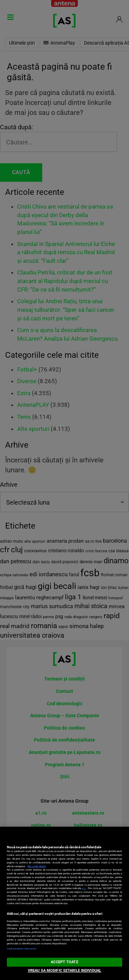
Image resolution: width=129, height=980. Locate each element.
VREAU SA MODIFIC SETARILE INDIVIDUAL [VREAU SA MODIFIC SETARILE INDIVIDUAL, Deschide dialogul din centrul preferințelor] (64, 971)
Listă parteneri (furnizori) (21, 949)
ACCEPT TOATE (64, 962)
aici (84, 888)
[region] (64, 903)
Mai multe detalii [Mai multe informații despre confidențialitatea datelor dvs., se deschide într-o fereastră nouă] (37, 866)
